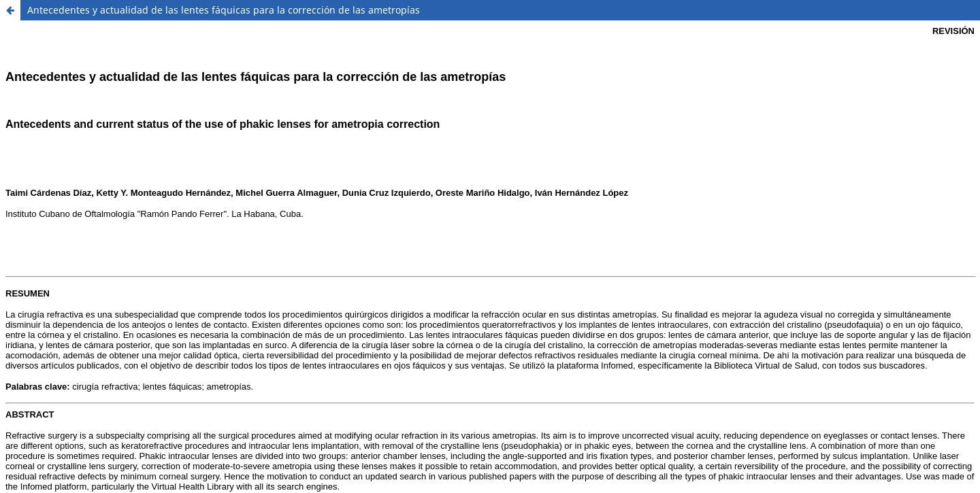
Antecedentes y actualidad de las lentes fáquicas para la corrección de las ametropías (224, 10)
